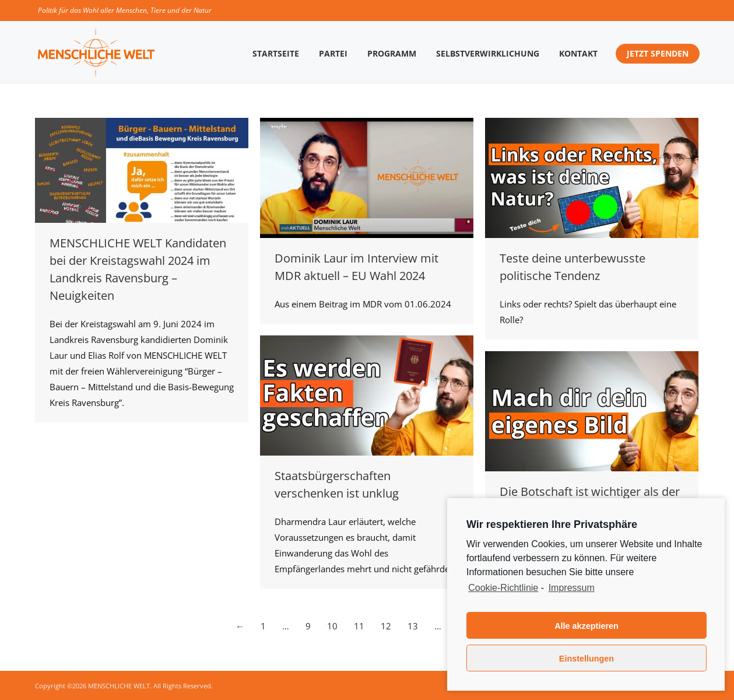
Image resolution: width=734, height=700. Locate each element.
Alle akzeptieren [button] (587, 626)
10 (332, 626)
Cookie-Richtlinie (503, 588)
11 (359, 626)
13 (413, 626)
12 (386, 626)
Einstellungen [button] (587, 659)
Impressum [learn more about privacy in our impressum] (572, 588)
